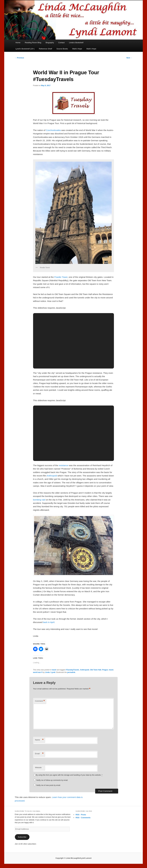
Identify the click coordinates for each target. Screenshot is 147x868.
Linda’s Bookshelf (76, 43)
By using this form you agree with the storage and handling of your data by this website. (69, 775)
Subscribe (22, 837)
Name (39, 740)
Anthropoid (52, 476)
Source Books (62, 49)
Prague (105, 670)
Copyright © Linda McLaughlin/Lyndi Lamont (73, 858)
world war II (38, 672)
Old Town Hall (96, 670)
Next (129, 58)
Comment (40, 701)
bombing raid (39, 500)
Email (39, 754)
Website (38, 767)
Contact (61, 43)
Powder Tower (61, 277)
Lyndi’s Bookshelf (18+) (25, 49)
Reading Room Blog (33, 43)
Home (18, 43)
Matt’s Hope (77, 49)
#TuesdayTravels (72, 670)
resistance (64, 465)
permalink (71, 672)
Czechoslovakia (53, 130)
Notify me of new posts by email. (49, 785)
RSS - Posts (81, 815)
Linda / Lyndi (50, 672)
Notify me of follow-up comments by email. (52, 780)
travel (54, 670)
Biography (50, 43)
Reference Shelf (45, 49)
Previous (19, 58)
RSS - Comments (83, 818)
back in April (49, 622)
